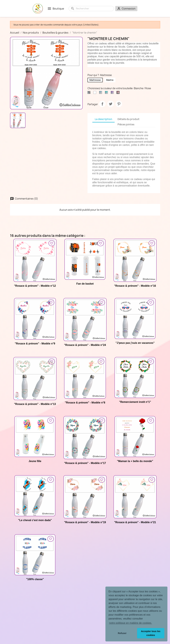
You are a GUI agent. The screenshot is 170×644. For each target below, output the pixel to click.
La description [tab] (103, 119)
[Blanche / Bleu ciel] (101, 93)
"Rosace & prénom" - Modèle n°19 (85, 522)
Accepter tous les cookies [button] (151, 633)
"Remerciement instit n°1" (135, 402)
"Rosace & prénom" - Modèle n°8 (85, 403)
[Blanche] (95, 93)
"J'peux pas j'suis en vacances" (135, 343)
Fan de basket (85, 284)
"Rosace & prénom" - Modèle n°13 (35, 404)
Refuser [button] (122, 633)
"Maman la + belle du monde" (135, 461)
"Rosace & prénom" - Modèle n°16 (135, 286)
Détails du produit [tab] (129, 119)
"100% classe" (35, 579)
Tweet (111, 104)
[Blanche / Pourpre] (113, 93)
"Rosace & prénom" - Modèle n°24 (85, 345)
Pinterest (119, 104)
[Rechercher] (94, 9)
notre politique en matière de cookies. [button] (130, 623)
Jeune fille (35, 461)
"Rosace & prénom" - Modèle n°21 (135, 522)
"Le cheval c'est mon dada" (35, 520)
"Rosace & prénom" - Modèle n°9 (35, 344)
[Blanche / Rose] (119, 93)
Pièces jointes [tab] (126, 124)
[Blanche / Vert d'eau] (107, 93)
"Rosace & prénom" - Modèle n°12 (35, 286)
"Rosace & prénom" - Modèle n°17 (85, 463)
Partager (102, 104)
